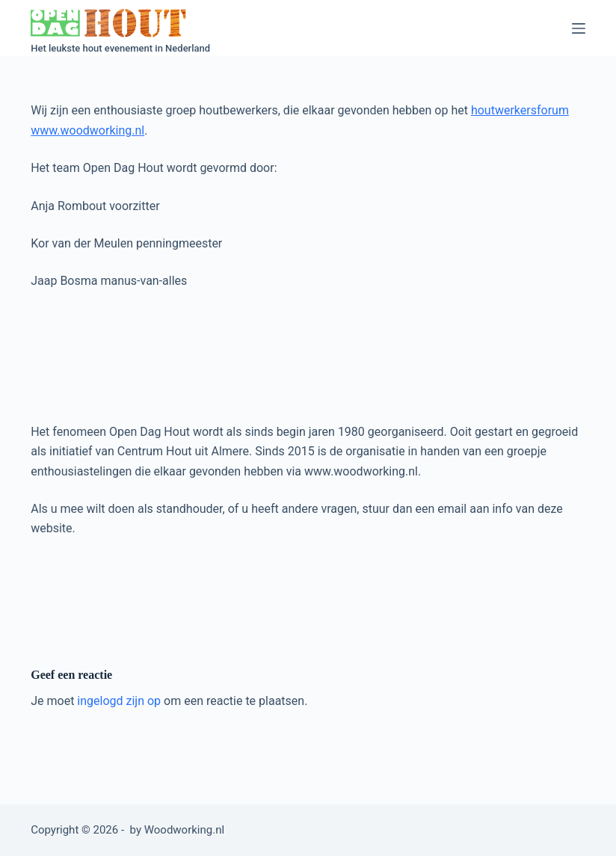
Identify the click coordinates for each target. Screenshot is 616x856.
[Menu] (579, 28)
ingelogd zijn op (119, 701)
